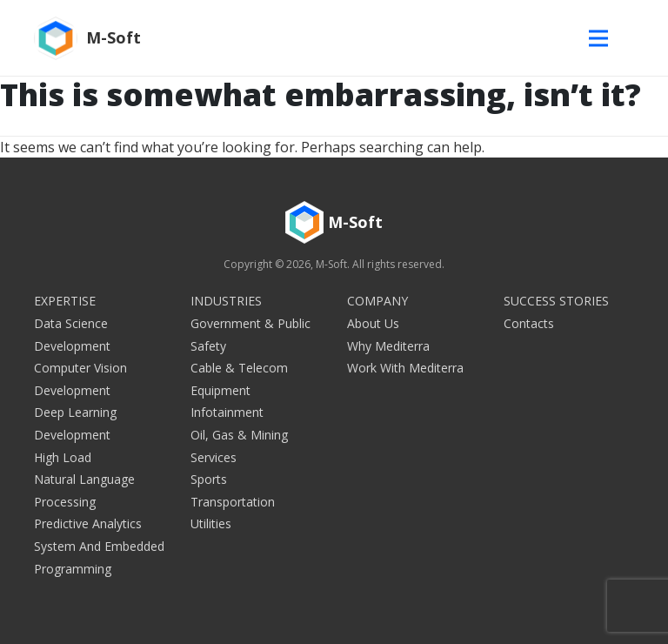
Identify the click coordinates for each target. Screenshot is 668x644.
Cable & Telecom (239, 368)
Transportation (233, 502)
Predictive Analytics (88, 523)
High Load (63, 457)
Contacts (529, 323)
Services (214, 457)
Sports (209, 479)
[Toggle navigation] (603, 38)
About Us (373, 323)
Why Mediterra (388, 346)
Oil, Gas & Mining (239, 435)
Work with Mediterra (405, 368)
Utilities (211, 523)
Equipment (220, 390)
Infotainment (227, 412)
